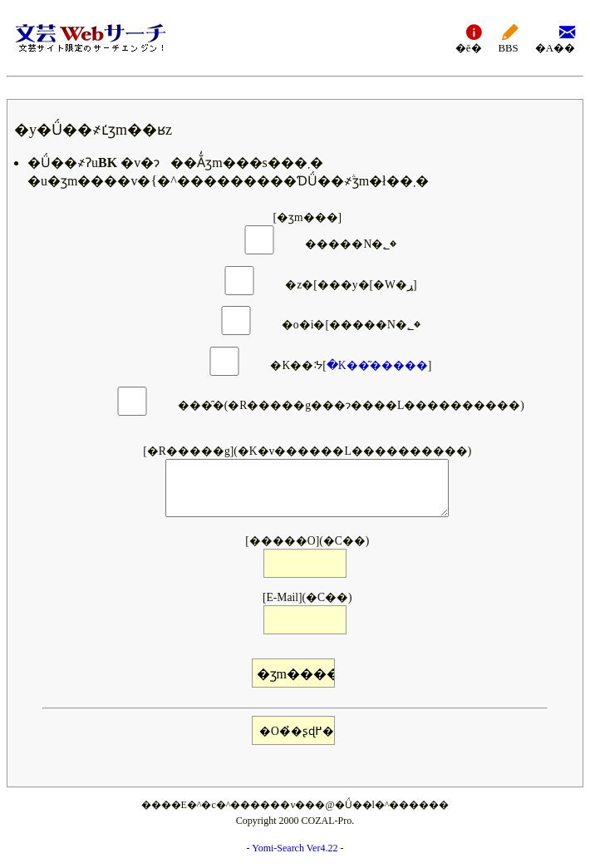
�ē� (469, 38)
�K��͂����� (377, 365)
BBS (509, 38)
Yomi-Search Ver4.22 (295, 848)
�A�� (555, 38)
